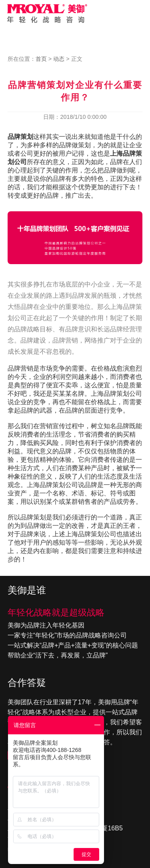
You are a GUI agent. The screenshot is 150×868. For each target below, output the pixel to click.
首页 (41, 59)
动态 (59, 59)
